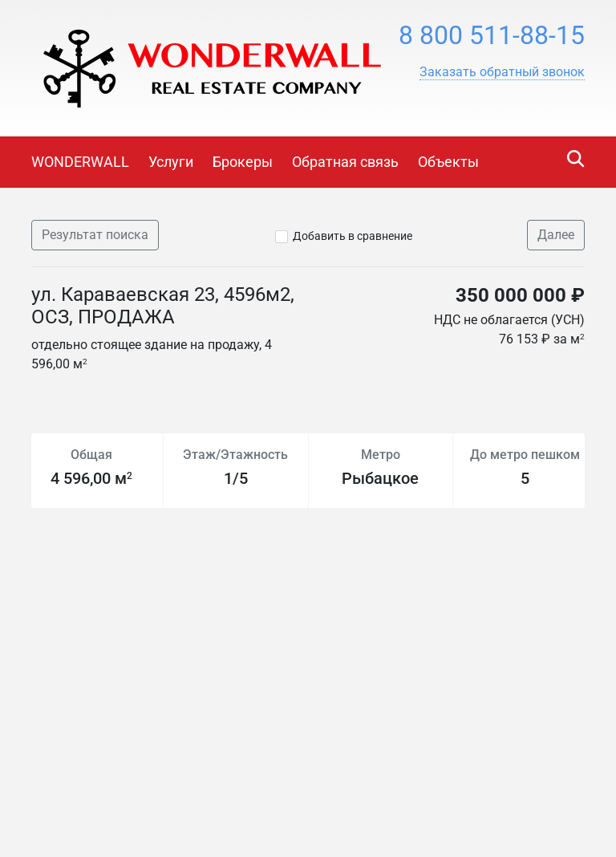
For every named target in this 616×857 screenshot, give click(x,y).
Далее (556, 235)
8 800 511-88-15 (492, 35)
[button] (502, 72)
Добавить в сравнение (353, 236)
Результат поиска (95, 235)
